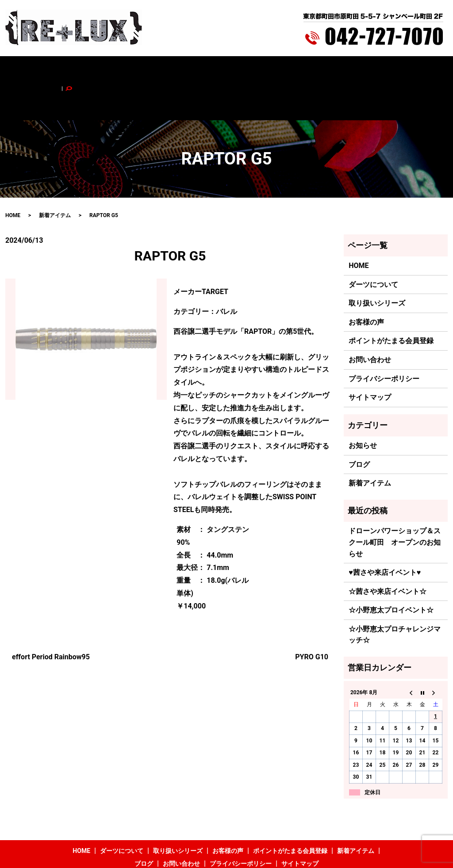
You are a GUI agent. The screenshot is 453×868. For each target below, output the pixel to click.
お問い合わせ (377, 69)
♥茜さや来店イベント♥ (385, 536)
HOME (53, 69)
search (411, 69)
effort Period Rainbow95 (51, 620)
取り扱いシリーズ (142, 69)
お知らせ (363, 409)
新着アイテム (309, 69)
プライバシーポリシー (384, 342)
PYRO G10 (312, 620)
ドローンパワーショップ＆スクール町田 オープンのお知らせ (395, 505)
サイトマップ (370, 361)
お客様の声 (188, 69)
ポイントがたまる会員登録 (247, 69)
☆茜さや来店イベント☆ (388, 554)
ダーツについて (89, 69)
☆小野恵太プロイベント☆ (391, 573)
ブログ (343, 69)
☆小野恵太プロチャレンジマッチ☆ (395, 598)
